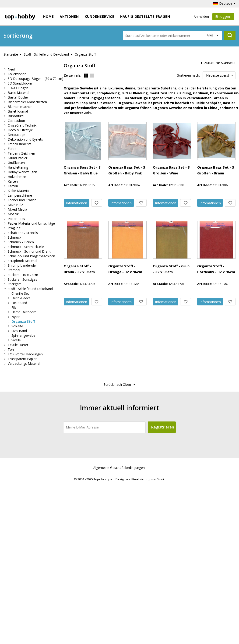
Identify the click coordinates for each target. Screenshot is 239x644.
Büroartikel (16, 116)
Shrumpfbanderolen (23, 265)
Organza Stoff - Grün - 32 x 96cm (119, 429)
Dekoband (19, 303)
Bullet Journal (18, 111)
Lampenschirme (20, 195)
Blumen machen (20, 107)
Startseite (11, 54)
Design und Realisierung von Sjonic (140, 639)
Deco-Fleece (21, 298)
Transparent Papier (22, 359)
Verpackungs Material (24, 363)
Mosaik (13, 214)
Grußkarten (16, 163)
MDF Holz (15, 205)
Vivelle (16, 340)
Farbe (12, 149)
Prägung (14, 228)
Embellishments (20, 144)
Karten (13, 181)
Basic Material (18, 93)
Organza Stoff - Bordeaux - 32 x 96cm (123, 477)
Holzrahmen (17, 177)
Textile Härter (18, 345)
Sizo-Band (19, 331)
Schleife (17, 326)
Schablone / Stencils (23, 233)
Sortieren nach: (188, 75)
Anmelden (201, 16)
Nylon (16, 317)
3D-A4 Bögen (18, 88)
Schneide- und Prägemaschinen (31, 256)
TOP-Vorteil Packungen (25, 354)
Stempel (14, 270)
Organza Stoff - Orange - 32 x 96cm (121, 380)
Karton (13, 186)
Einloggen (223, 17)
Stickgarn (15, 284)
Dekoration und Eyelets (25, 139)
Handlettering (18, 167)
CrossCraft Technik (22, 125)
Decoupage (16, 135)
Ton (11, 349)
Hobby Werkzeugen (22, 172)
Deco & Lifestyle (20, 130)
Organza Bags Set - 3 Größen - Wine (122, 234)
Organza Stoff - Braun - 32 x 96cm (120, 331)
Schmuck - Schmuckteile (26, 247)
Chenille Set (20, 293)
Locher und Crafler (22, 200)
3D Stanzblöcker (20, 83)
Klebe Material (19, 191)
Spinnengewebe (23, 335)
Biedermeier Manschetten (27, 102)
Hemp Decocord (24, 312)
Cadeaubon (16, 121)
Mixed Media (17, 209)
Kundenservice (100, 16)
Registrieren (163, 587)
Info (109, 161)
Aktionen (69, 16)
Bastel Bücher (18, 97)
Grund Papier (18, 158)
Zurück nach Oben (117, 545)
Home (49, 16)
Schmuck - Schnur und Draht (29, 251)
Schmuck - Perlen (21, 242)
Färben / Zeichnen (21, 153)
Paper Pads (16, 219)
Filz (14, 307)
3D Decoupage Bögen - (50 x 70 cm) (35, 79)
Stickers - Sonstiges (22, 279)
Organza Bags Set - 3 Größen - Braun (123, 283)
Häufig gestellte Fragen (145, 16)
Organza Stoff (85, 54)
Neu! (11, 69)
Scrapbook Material (22, 261)
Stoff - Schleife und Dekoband (46, 54)
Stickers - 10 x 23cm (23, 275)
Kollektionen (17, 74)
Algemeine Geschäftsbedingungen (119, 628)
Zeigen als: (72, 75)
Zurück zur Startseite (220, 63)
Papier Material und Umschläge (31, 223)
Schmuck (14, 237)
